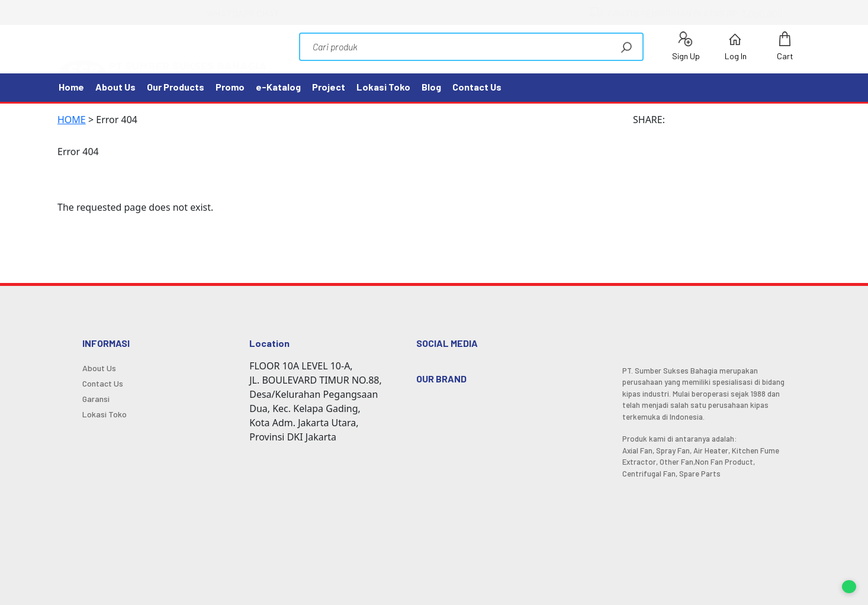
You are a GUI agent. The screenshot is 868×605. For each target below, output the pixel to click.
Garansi (96, 399)
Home (71, 87)
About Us (115, 87)
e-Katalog (278, 87)
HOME (72, 120)
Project (329, 87)
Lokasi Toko (383, 87)
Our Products (176, 87)
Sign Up (686, 46)
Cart (785, 46)
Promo (230, 87)
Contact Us (477, 87)
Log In (736, 46)
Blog (431, 87)
